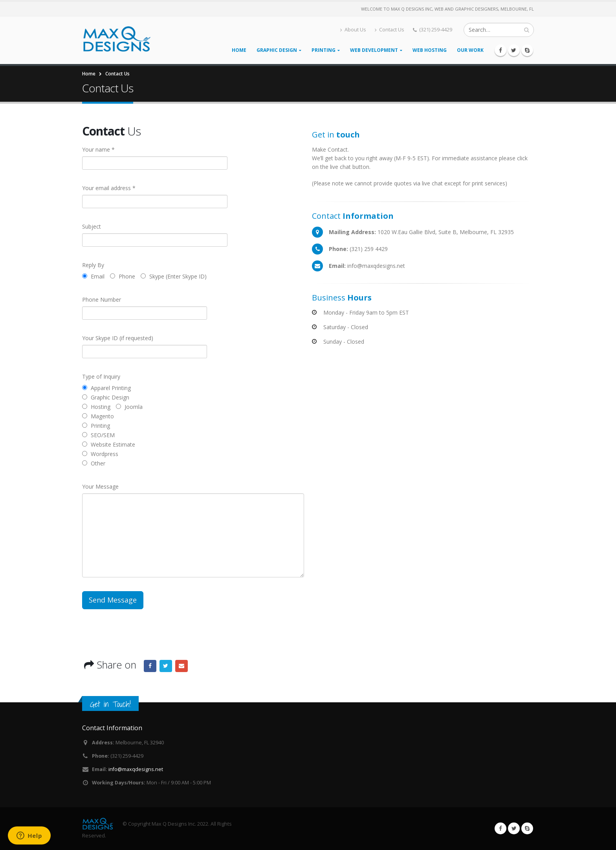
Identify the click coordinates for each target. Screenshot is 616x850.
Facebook (150, 666)
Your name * (98, 149)
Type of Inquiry (101, 376)
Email (181, 666)
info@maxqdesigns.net (136, 769)
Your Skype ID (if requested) (118, 338)
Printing (324, 50)
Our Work (470, 50)
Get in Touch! (110, 704)
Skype (527, 828)
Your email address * (109, 188)
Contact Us (390, 30)
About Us (353, 30)
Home (239, 50)
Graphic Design (277, 50)
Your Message (100, 486)
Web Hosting (430, 50)
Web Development (374, 50)
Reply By (93, 265)
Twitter (166, 666)
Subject (92, 226)
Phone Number (102, 300)
